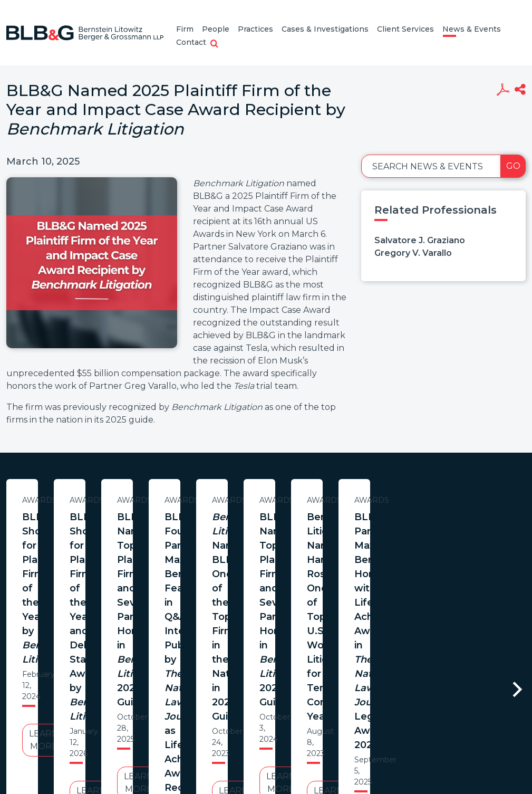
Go (513, 166)
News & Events (472, 29)
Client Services (405, 29)
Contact (191, 42)
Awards (108, 500)
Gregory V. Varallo (413, 253)
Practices (255, 29)
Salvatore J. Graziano (420, 240)
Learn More (108, 597)
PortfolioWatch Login (395, 716)
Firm (185, 29)
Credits (329, 716)
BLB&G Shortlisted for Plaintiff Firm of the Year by (108, 531)
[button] (214, 44)
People (216, 29)
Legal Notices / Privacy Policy (247, 716)
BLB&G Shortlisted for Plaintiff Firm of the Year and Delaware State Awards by (327, 538)
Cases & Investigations (325, 29)
